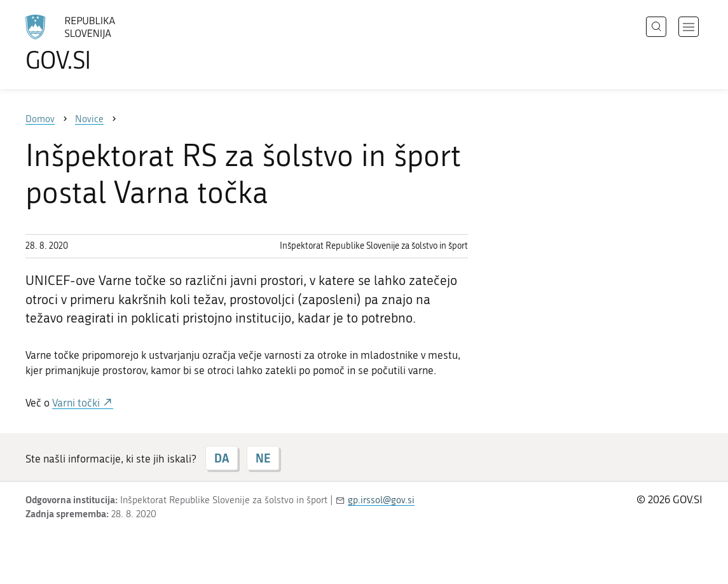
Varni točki (77, 403)
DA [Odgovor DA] (222, 458)
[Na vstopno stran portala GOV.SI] (106, 43)
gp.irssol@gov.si (381, 500)
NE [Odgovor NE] (263, 458)
